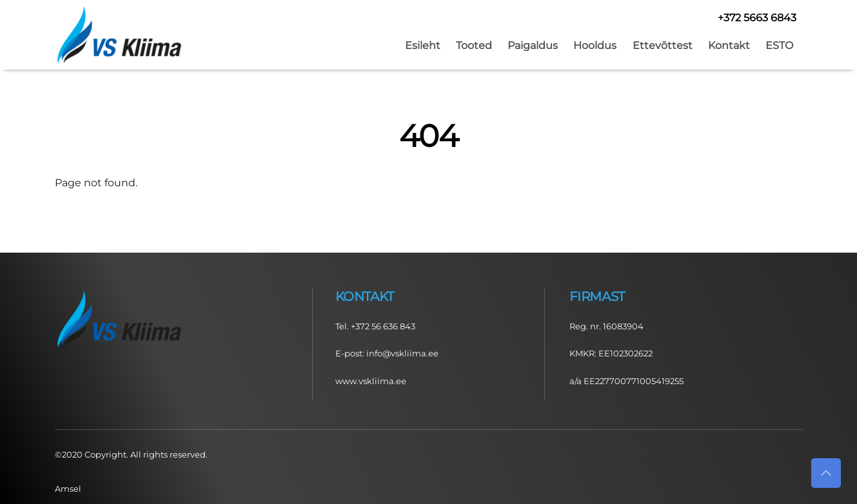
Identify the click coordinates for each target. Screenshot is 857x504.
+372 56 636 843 (383, 326)
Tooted (474, 45)
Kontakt (729, 45)
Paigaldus (533, 45)
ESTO (779, 45)
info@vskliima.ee (402, 353)
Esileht (423, 45)
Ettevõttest (663, 45)
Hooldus (595, 45)
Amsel (68, 489)
